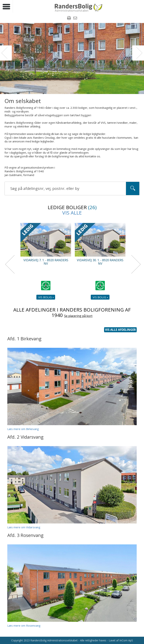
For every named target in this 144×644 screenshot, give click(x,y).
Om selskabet (23, 101)
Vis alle (72, 213)
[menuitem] (69, 19)
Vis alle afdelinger (120, 330)
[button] (6, 53)
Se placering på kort (78, 316)
